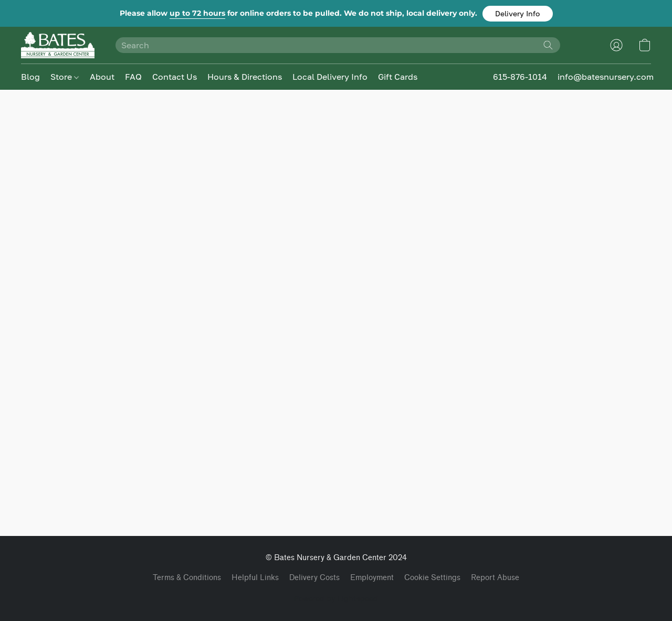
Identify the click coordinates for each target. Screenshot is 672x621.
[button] (518, 14)
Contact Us (175, 77)
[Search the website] (548, 45)
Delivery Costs (314, 578)
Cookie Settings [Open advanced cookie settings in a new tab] (432, 578)
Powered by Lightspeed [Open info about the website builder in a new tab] (336, 598)
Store (65, 77)
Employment (372, 578)
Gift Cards (398, 77)
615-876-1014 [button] (520, 77)
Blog (30, 77)
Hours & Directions (245, 77)
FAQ (133, 77)
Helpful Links (255, 578)
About (102, 77)
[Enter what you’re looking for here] (338, 45)
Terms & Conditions (187, 578)
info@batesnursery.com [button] (606, 77)
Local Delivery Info (330, 77)
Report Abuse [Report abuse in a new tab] (495, 578)
